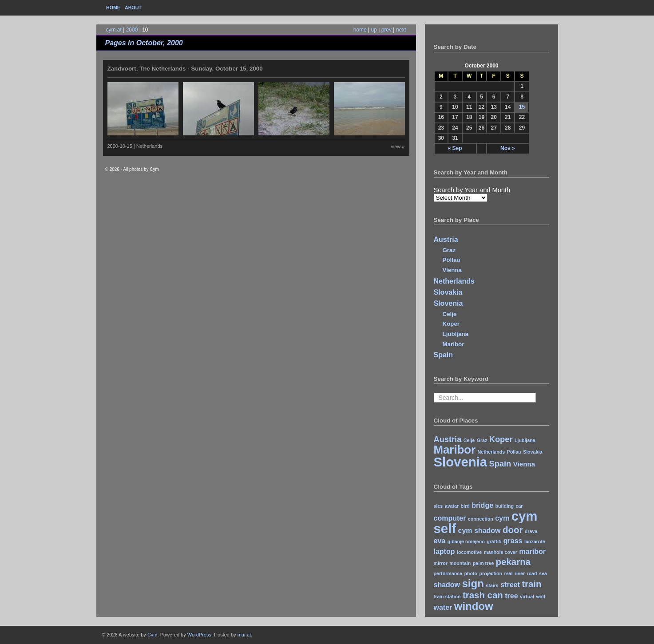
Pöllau (452, 260)
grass (513, 541)
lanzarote (535, 541)
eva (440, 541)
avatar (452, 506)
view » (398, 146)
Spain (444, 355)
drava (531, 531)
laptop (444, 551)
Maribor (454, 344)
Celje (450, 314)
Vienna (452, 270)
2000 (132, 30)
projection (491, 573)
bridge (482, 505)
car (519, 506)
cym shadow (480, 531)
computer (450, 518)
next (401, 30)
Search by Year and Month (472, 190)
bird (465, 506)
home (360, 30)
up (374, 30)
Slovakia (448, 292)
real (509, 573)
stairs (492, 585)
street (510, 585)
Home (113, 8)
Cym (153, 635)
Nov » (508, 148)
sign (473, 583)
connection (481, 519)
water (443, 607)
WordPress (199, 635)
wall (541, 597)
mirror (441, 563)
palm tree (483, 563)
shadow (447, 585)
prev (386, 30)
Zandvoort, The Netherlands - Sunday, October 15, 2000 (185, 69)
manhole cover (501, 552)
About (133, 8)
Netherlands (454, 281)
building (505, 506)
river (520, 573)
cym (502, 518)
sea (543, 573)
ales (438, 506)
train (531, 584)
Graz (449, 250)
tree (511, 596)
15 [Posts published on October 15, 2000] (522, 107)
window (474, 606)
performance (448, 573)
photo (471, 573)
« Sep (455, 148)
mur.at (244, 635)
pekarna (513, 562)
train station (447, 597)
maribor (532, 551)
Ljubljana (456, 334)
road (532, 573)
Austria (446, 239)
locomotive (469, 552)
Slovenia (448, 303)
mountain (460, 563)
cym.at (114, 30)
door (513, 530)
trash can (483, 595)
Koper (451, 324)
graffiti (494, 541)
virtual (527, 597)
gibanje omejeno (466, 541)
